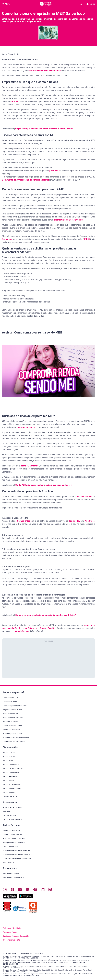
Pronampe (7, 239)
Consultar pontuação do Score (15, 706)
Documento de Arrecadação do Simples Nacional (25, 180)
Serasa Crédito (85, 497)
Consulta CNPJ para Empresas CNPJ (17, 858)
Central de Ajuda (9, 815)
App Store (90, 521)
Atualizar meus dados (12, 729)
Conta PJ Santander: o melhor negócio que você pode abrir (44, 485)
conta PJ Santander (30, 466)
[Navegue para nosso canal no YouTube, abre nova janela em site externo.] (20, 890)
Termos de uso (9, 862)
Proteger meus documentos (14, 842)
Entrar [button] (91, 4)
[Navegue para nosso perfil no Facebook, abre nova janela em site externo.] (35, 890)
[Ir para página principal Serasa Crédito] (46, 4)
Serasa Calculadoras (11, 773)
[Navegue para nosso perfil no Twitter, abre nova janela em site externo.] (28, 890)
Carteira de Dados (10, 796)
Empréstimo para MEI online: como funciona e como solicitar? (45, 129)
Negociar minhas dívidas (13, 710)
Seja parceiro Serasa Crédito (14, 877)
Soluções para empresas (13, 734)
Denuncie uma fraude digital (14, 819)
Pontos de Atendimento (12, 807)
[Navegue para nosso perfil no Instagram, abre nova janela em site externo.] (5, 890)
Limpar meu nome (10, 702)
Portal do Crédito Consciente (14, 838)
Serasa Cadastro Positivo (13, 768)
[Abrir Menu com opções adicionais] (6, 4)
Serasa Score (8, 760)
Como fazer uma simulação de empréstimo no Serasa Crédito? (45, 615)
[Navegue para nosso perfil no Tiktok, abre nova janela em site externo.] (12, 890)
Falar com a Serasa (11, 722)
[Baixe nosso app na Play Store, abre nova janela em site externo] (26, 898)
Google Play (74, 521)
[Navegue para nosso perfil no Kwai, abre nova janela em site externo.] (50, 890)
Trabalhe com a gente (11, 940)
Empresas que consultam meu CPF (17, 850)
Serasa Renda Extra (11, 776)
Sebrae (14, 101)
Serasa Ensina (9, 780)
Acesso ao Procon (10, 932)
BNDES (87, 239)
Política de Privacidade (12, 928)
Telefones (7, 811)
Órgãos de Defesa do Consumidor (16, 936)
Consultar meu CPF (11, 698)
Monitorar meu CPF (11, 714)
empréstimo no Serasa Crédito (69, 220)
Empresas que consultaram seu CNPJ (18, 854)
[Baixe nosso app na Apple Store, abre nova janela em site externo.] (10, 898)
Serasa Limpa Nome (11, 765)
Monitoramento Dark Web (13, 718)
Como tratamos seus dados (14, 742)
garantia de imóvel (26, 427)
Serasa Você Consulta (12, 784)
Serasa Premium (9, 757)
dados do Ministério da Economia (45, 71)
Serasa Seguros (9, 792)
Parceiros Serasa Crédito (13, 726)
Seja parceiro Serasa (11, 873)
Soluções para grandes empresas (16, 737)
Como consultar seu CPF (13, 835)
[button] (48, 371)
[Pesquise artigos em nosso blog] (81, 4)
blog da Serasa (22, 631)
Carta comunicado (10, 846)
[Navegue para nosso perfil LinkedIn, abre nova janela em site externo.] (43, 890)
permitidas (54, 171)
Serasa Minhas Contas (12, 788)
